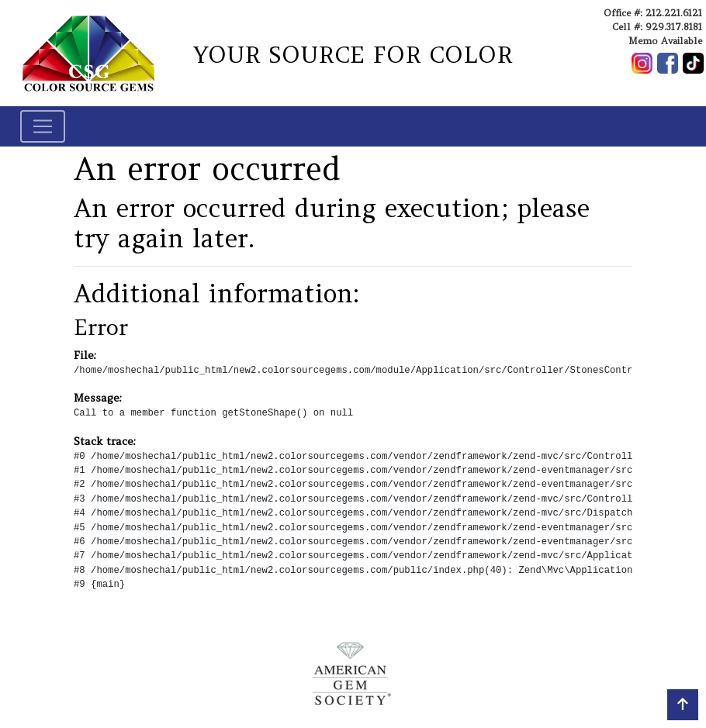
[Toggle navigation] (43, 126)
